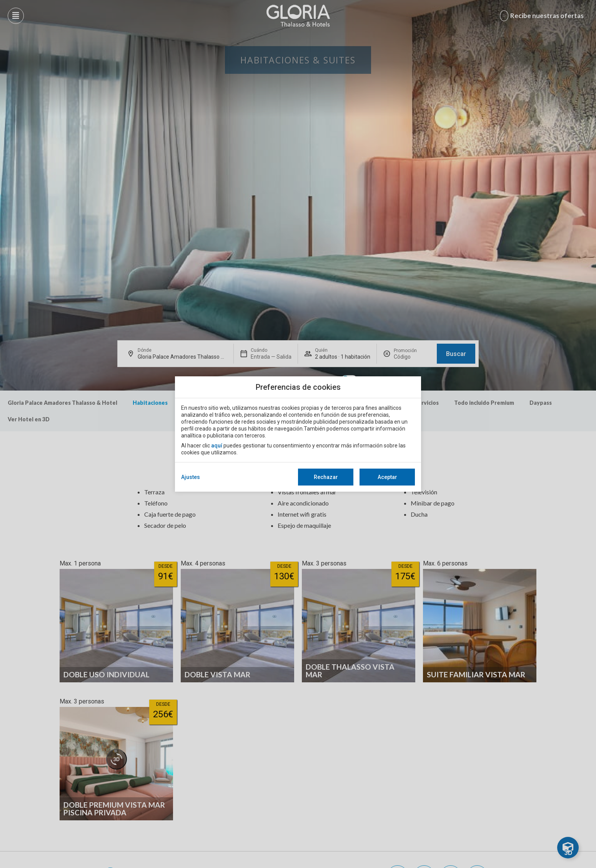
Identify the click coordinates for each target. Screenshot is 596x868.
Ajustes (191, 477)
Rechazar (326, 477)
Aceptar (387, 477)
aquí (217, 446)
